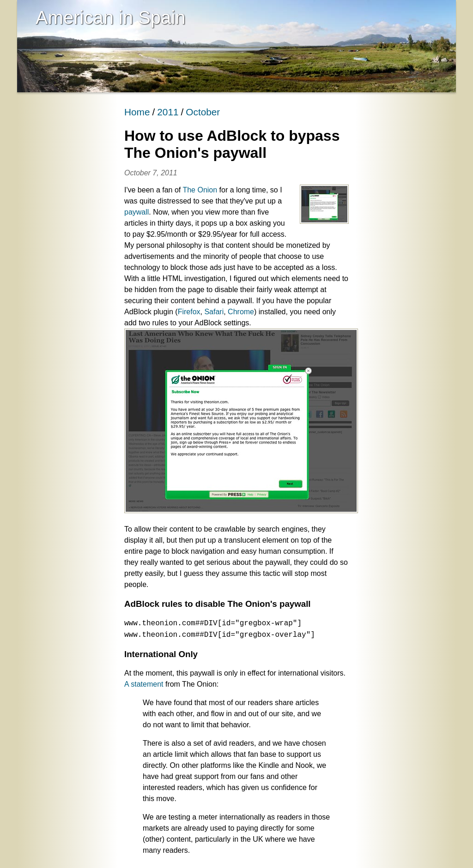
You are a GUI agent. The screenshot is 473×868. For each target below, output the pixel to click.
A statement (144, 684)
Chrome (241, 312)
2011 (168, 112)
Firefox (189, 312)
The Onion (200, 190)
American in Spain (111, 18)
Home (137, 112)
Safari (214, 312)
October (203, 112)
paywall (136, 212)
